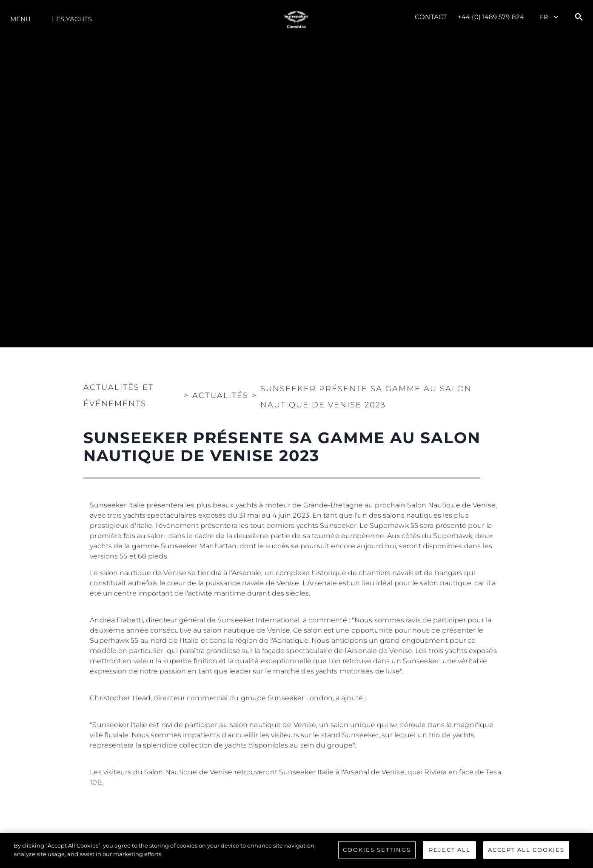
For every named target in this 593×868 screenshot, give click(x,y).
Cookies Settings (377, 854)
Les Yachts (72, 19)
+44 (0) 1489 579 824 (491, 17)
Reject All (450, 854)
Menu (20, 19)
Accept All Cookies (526, 854)
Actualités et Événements (118, 395)
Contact (431, 17)
